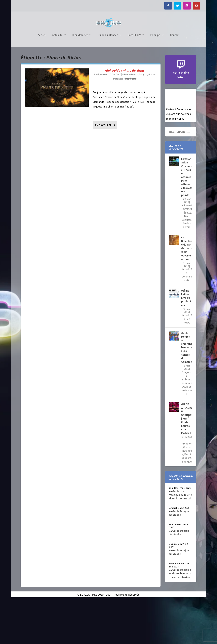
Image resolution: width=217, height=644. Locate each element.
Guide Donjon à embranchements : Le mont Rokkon (180, 617)
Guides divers (187, 269)
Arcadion (187, 487)
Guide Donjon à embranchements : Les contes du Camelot (187, 391)
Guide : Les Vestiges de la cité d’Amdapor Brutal (181, 538)
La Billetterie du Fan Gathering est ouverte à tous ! (187, 292)
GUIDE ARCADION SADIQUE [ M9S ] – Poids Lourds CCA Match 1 (187, 462)
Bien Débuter (186, 262)
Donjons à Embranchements (187, 421)
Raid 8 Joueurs (187, 500)
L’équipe (155, 79)
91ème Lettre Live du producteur (186, 341)
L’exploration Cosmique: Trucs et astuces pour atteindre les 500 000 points (187, 221)
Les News (187, 364)
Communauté (187, 322)
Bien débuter (80, 79)
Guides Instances (108, 79)
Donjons (143, 118)
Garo (106, 118)
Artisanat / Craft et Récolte (187, 252)
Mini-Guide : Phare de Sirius (125, 114)
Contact (175, 79)
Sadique (187, 505)
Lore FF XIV (134, 79)
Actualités (187, 315)
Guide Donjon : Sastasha (180, 557)
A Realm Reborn (130, 118)
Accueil (42, 79)
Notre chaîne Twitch (181, 116)
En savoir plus (105, 169)
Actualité (57, 79)
